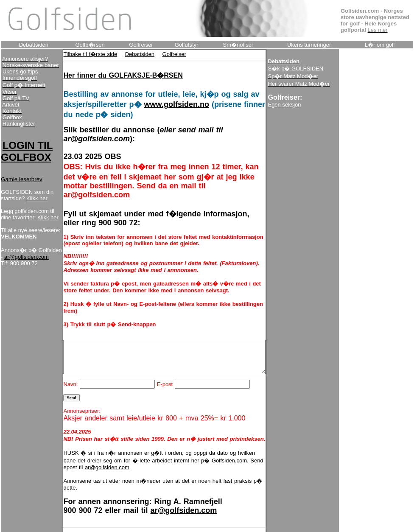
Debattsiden (129, 54)
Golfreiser (163, 54)
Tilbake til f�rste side (80, 54)
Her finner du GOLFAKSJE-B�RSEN (112, 75)
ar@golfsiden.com (23, 301)
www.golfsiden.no (166, 104)
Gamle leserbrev (22, 197)
